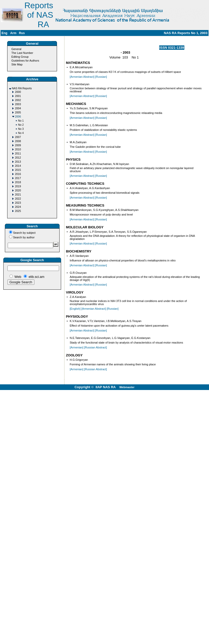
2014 (18, 166)
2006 (18, 117)
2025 (18, 211)
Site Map (17, 64)
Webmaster (127, 387)
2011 (18, 154)
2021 (18, 195)
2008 (18, 141)
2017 (18, 178)
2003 (18, 104)
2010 (18, 149)
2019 (18, 186)
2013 (18, 162)
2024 (18, 207)
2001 (18, 96)
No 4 (21, 133)
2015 (18, 170)
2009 (18, 145)
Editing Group (20, 57)
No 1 (21, 121)
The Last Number (22, 53)
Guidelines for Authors (25, 61)
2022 (18, 199)
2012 (18, 158)
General (16, 49)
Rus (22, 33)
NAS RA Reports (22, 88)
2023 (18, 203)
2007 (18, 137)
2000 (18, 92)
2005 (18, 113)
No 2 (21, 125)
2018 (18, 182)
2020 (18, 191)
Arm (13, 33)
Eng (4, 33)
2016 (18, 174)
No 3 (21, 129)
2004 (18, 108)
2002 (18, 100)
